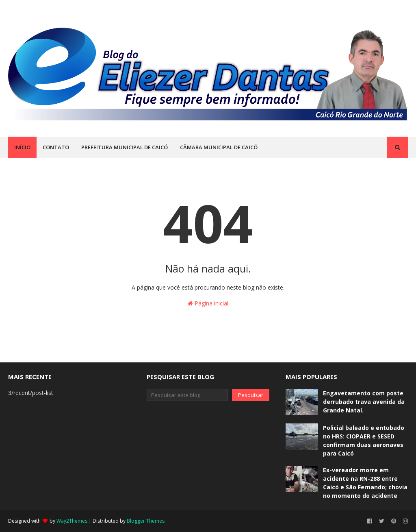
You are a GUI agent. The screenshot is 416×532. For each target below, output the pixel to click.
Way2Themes (72, 521)
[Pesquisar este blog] (187, 395)
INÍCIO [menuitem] (22, 147)
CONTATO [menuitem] (56, 147)
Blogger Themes (146, 521)
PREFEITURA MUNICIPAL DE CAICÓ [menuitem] (125, 147)
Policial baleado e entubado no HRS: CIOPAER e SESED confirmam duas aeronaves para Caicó (364, 440)
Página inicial (208, 303)
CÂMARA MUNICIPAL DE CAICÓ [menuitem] (219, 147)
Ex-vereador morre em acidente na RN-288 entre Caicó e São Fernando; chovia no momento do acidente (365, 483)
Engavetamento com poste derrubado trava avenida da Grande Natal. (364, 402)
